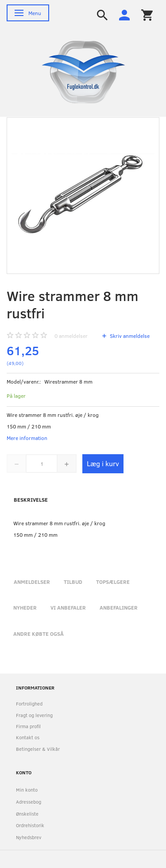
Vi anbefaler (68, 607)
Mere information (27, 438)
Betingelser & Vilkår (38, 749)
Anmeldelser (32, 582)
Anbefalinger (119, 607)
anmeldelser (71, 336)
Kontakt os (28, 737)
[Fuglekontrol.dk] (77, 71)
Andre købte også (39, 634)
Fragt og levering (34, 715)
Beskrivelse (31, 499)
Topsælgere (113, 582)
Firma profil (28, 726)
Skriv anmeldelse (129, 336)
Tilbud (73, 582)
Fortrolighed (29, 704)
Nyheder (25, 607)
